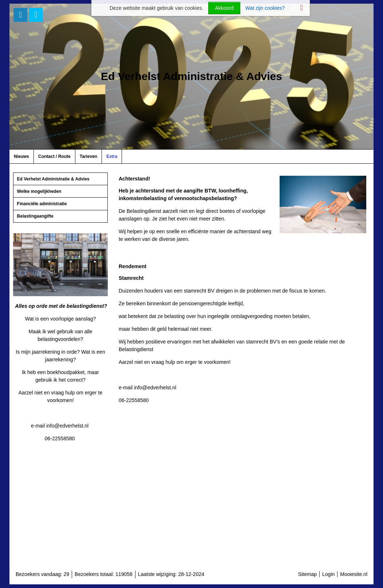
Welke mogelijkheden (39, 191)
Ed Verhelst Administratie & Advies (53, 179)
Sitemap (307, 574)
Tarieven (88, 156)
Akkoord (224, 8)
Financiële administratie (42, 204)
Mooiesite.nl (354, 574)
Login (328, 574)
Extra (112, 156)
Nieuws (21, 156)
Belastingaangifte (35, 216)
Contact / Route (54, 156)
